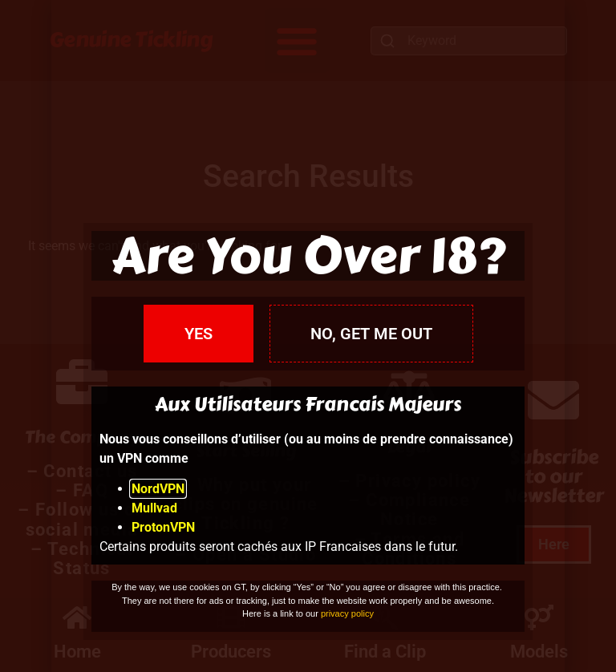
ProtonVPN (163, 527)
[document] (308, 336)
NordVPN (158, 489)
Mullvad (154, 508)
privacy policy (347, 613)
